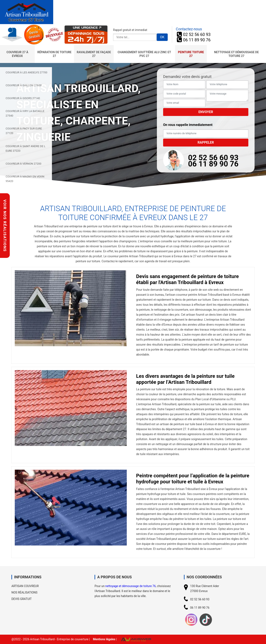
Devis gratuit (22, 599)
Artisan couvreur (25, 586)
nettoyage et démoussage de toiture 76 (131, 586)
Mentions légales (104, 639)
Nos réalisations (24, 592)
